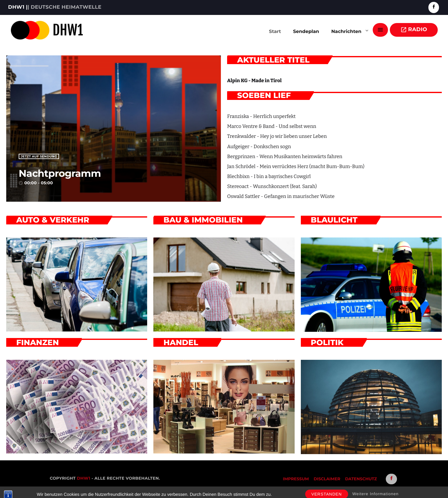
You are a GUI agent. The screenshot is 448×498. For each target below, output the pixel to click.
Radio (414, 30)
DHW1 (84, 478)
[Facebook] (434, 7)
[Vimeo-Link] (47, 30)
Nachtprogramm (78, 172)
